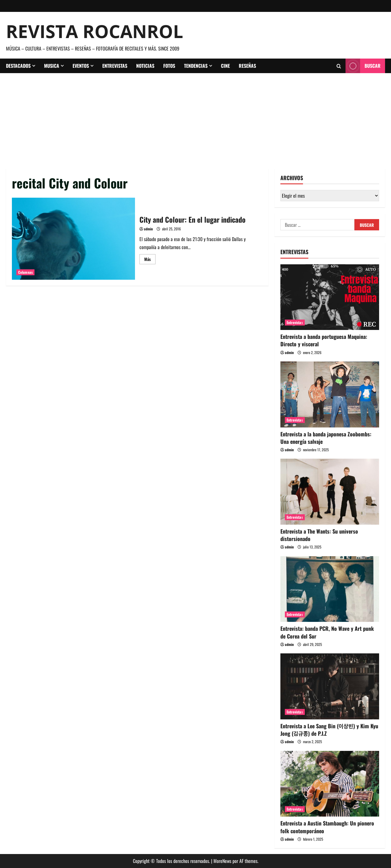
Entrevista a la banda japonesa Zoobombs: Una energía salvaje (326, 438)
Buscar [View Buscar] (363, 66)
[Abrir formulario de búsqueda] (339, 66)
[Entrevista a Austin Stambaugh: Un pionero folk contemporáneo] (330, 784)
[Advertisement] (196, 118)
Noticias (145, 66)
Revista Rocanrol (95, 31)
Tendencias (196, 66)
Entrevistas (115, 66)
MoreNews (222, 861)
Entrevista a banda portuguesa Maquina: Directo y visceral (324, 340)
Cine (225, 66)
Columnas (25, 272)
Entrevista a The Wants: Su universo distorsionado (319, 535)
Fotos (169, 66)
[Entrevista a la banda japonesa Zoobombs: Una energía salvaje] (330, 394)
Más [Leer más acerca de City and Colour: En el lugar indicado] (150, 260)
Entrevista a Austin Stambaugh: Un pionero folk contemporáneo (327, 827)
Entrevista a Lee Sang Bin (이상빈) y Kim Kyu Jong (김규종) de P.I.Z (329, 730)
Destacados (18, 66)
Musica (52, 66)
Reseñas (247, 66)
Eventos (81, 66)
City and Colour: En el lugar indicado (73, 239)
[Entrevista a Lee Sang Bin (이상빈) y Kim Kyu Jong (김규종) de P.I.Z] (330, 686)
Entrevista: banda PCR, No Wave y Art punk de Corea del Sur (327, 632)
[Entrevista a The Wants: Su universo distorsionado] (330, 492)
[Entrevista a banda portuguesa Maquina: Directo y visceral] (330, 297)
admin (148, 229)
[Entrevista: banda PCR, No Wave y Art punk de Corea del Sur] (330, 589)
